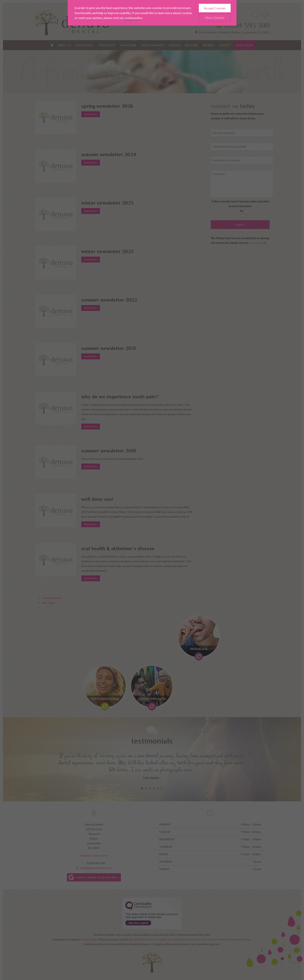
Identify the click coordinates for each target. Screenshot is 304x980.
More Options (215, 10)
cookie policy (133, 10)
